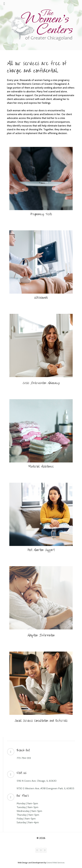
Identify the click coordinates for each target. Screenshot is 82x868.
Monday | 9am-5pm (27, 803)
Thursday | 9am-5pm (28, 815)
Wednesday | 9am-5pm (29, 811)
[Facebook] (37, 850)
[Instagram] (41, 850)
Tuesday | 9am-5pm (27, 807)
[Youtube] (45, 850)
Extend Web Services (55, 863)
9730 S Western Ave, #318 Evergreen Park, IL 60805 (45, 788)
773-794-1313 (24, 758)
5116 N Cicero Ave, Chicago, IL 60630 (37, 781)
